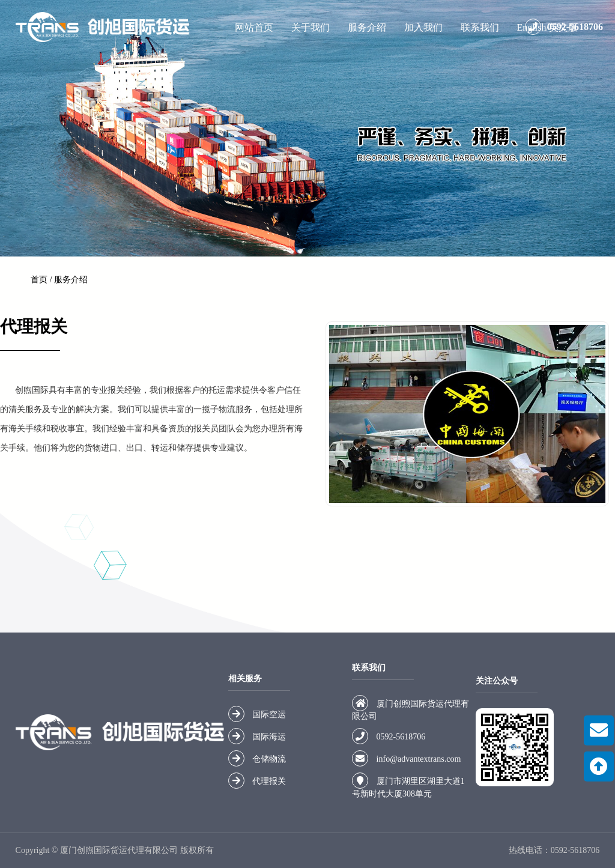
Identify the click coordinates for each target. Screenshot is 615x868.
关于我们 (311, 27)
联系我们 (480, 27)
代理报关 (269, 781)
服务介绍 (367, 27)
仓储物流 (269, 759)
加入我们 (423, 27)
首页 (39, 280)
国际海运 (269, 737)
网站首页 (254, 27)
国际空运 (269, 715)
